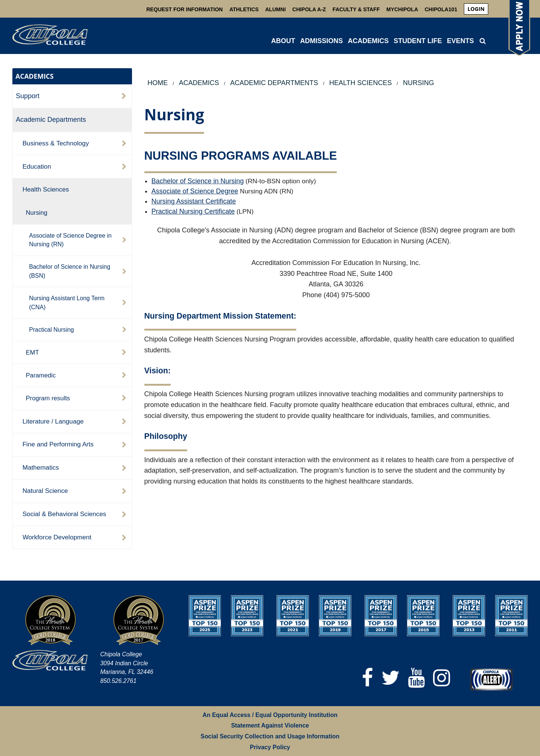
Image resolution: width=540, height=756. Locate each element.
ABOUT (283, 41)
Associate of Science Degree (195, 191)
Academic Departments (51, 120)
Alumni (275, 9)
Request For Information (184, 9)
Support (28, 96)
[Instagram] (442, 678)
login (476, 9)
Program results (48, 398)
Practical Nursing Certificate (193, 211)
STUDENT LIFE (418, 41)
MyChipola (402, 9)
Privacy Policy (270, 747)
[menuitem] (476, 9)
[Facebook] (367, 678)
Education (37, 166)
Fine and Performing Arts (58, 444)
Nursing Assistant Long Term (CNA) (67, 303)
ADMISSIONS (321, 41)
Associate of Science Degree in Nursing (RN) (70, 240)
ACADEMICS (368, 41)
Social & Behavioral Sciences (64, 514)
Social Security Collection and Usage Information (270, 736)
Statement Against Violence (270, 725)
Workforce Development (57, 537)
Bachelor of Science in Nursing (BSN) (70, 271)
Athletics (244, 9)
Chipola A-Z (309, 9)
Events (460, 41)
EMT (32, 353)
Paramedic (41, 375)
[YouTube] (416, 678)
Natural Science (45, 491)
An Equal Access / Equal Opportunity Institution (270, 715)
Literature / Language (53, 421)
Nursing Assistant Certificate (194, 201)
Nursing (37, 213)
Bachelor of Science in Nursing (198, 181)
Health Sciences (46, 189)
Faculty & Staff (356, 9)
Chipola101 (441, 9)
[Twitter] (391, 678)
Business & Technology (56, 143)
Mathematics (41, 467)
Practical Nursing (52, 330)
